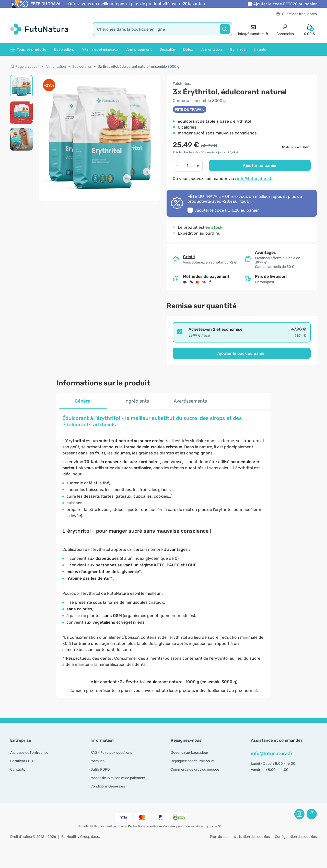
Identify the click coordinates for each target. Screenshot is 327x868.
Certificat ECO (21, 761)
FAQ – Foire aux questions (111, 753)
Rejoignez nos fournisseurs (192, 761)
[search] (162, 29)
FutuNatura (182, 84)
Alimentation (212, 49)
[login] (285, 29)
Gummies (238, 49)
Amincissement (139, 49)
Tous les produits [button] (28, 49)
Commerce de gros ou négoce (195, 769)
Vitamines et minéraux (100, 49)
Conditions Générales (108, 786)
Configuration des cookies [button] (296, 837)
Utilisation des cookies (252, 837)
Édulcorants (82, 67)
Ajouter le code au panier (285, 4)
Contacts (18, 769)
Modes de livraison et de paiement (118, 778)
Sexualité (167, 49)
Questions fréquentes (296, 14)
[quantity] (188, 166)
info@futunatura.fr (255, 179)
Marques (97, 761)
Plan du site (219, 837)
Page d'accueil (25, 67)
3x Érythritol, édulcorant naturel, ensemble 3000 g (139, 67)
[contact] (253, 29)
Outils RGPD (100, 769)
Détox (188, 49)
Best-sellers (64, 49)
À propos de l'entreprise (29, 753)
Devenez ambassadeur (189, 753)
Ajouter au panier (260, 165)
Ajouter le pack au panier (242, 353)
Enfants (260, 49)
